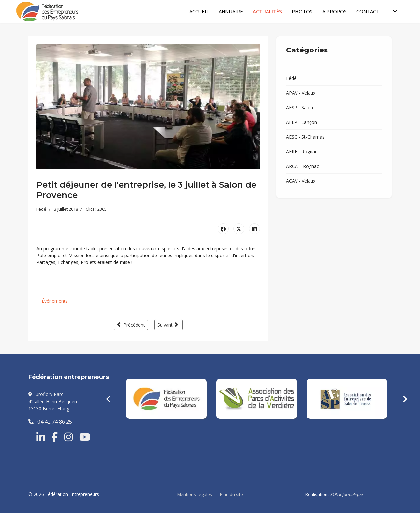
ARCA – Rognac (303, 166)
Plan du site (232, 494)
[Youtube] (85, 437)
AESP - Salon (300, 107)
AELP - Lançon (302, 122)
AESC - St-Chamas (305, 137)
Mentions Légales (195, 494)
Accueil (199, 11)
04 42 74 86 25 (50, 422)
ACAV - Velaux (301, 181)
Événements (55, 301)
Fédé (41, 209)
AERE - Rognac (302, 151)
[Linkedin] (41, 437)
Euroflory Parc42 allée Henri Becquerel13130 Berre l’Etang (54, 402)
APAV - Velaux (301, 93)
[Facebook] (55, 437)
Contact (368, 11)
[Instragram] (68, 437)
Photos (302, 11)
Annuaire (231, 11)
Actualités (267, 11)
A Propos (334, 11)
